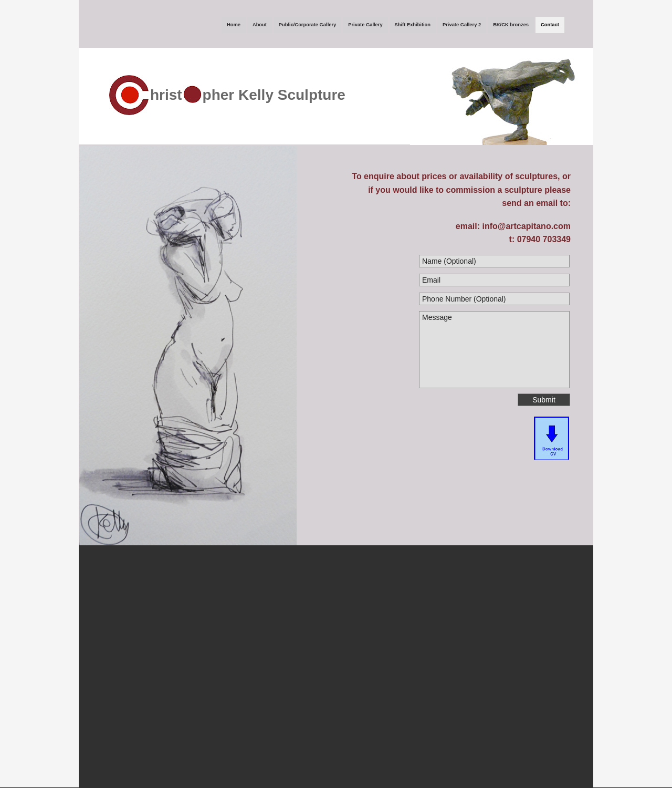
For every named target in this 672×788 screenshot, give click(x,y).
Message (494, 350)
